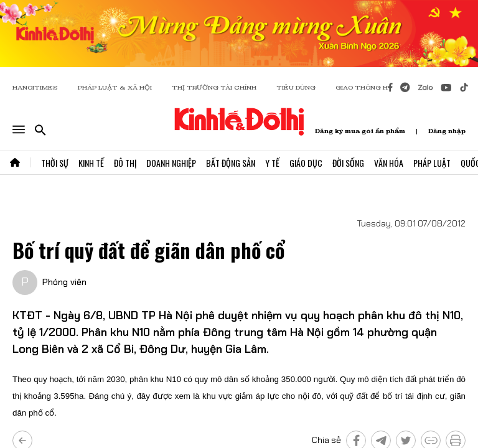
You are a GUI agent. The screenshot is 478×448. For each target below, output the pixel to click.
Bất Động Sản (231, 163)
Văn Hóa (389, 163)
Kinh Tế (91, 163)
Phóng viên (64, 282)
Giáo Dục (306, 163)
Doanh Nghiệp (171, 163)
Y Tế (272, 163)
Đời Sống (348, 163)
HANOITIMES (35, 87)
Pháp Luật (432, 163)
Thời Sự (55, 163)
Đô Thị (125, 163)
